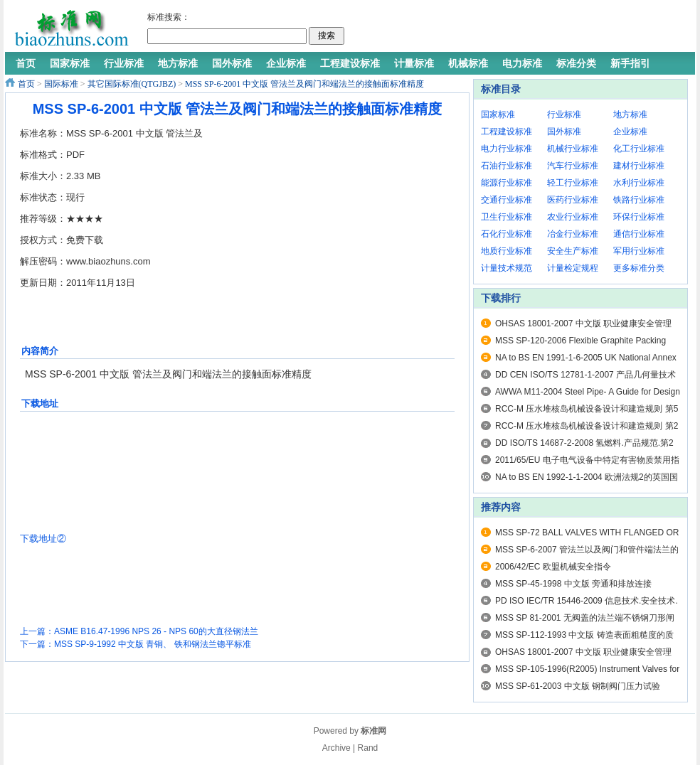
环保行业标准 (639, 217)
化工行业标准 (639, 149)
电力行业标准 (507, 149)
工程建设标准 (507, 132)
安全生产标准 (573, 251)
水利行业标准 (639, 183)
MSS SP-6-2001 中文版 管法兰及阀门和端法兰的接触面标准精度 (304, 84)
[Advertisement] (286, 194)
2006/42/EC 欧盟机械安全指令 (553, 567)
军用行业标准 (639, 251)
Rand (368, 748)
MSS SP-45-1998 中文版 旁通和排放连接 (573, 584)
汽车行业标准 (573, 166)
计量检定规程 (573, 268)
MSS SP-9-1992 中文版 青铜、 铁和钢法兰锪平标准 (153, 644)
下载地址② (43, 539)
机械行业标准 (573, 149)
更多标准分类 (639, 268)
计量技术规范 (507, 268)
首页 (26, 84)
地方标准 (630, 114)
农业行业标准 (573, 217)
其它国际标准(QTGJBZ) (132, 84)
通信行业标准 (639, 234)
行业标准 (564, 114)
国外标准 (564, 132)
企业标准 (630, 132)
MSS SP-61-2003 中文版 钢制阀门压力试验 (578, 686)
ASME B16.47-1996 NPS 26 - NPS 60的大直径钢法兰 (156, 631)
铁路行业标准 (639, 200)
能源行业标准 (507, 183)
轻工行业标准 (573, 183)
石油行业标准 (507, 166)
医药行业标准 (573, 200)
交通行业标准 (507, 200)
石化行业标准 (507, 234)
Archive (336, 748)
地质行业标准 (507, 251)
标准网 (373, 731)
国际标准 (61, 84)
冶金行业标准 (573, 234)
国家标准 (498, 114)
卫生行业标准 (507, 217)
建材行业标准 (639, 166)
